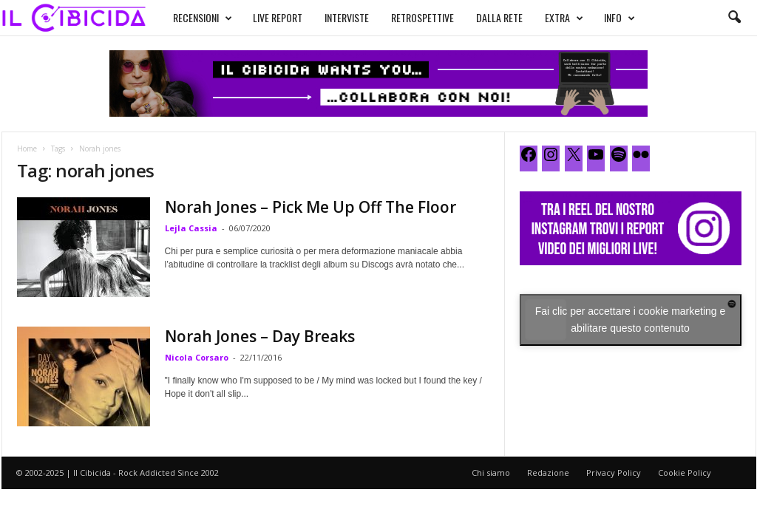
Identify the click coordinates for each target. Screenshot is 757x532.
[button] (734, 18)
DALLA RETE (499, 17)
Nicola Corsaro (197, 357)
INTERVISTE (347, 17)
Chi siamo (491, 473)
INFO (619, 18)
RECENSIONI (203, 18)
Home (27, 149)
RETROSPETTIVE (422, 17)
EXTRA (564, 18)
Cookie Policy (685, 473)
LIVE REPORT (278, 17)
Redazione (548, 473)
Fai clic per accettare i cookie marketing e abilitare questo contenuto (631, 320)
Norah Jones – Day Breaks (260, 336)
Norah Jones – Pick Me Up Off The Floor (310, 207)
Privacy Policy (614, 473)
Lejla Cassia (191, 228)
